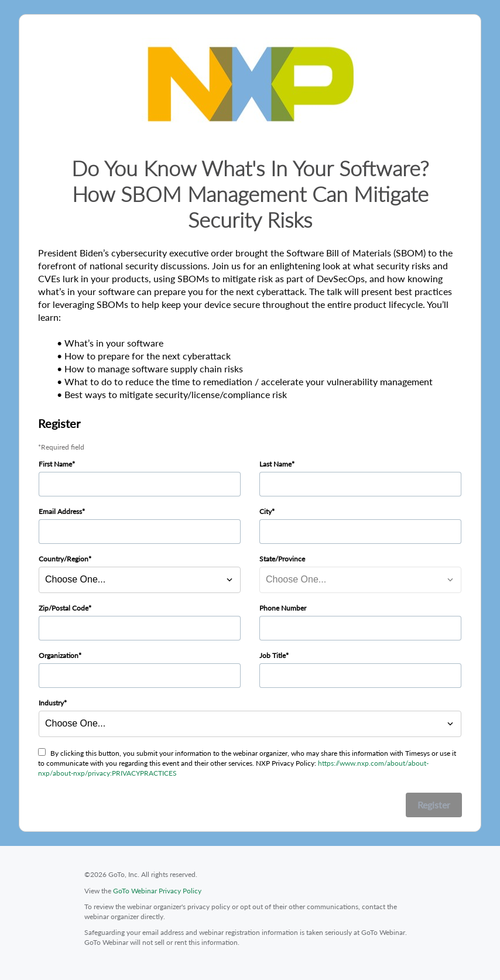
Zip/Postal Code (64, 608)
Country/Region (64, 559)
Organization (59, 655)
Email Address (60, 511)
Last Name (275, 464)
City (266, 511)
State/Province (282, 559)
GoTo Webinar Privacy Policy (157, 891)
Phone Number (283, 608)
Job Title (273, 655)
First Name (55, 464)
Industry (51, 703)
